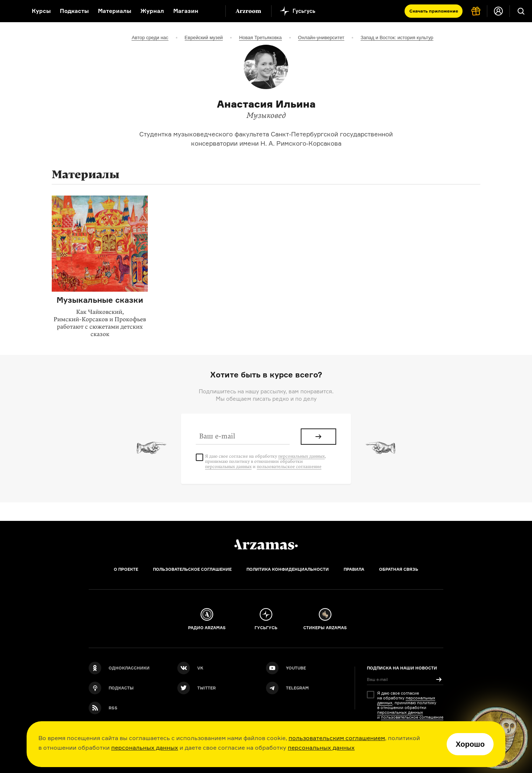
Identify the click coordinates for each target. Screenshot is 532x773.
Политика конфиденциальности (288, 569)
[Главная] (266, 545)
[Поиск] (521, 11)
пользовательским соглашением (337, 738)
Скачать (434, 11)
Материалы (115, 11)
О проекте (126, 569)
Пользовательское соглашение (192, 569)
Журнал (152, 11)
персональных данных (145, 747)
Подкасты (74, 11)
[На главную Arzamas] (11, 11)
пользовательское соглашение (289, 467)
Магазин (186, 11)
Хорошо (470, 744)
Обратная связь (399, 569)
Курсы (41, 11)
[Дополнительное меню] (212, 11)
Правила (354, 569)
